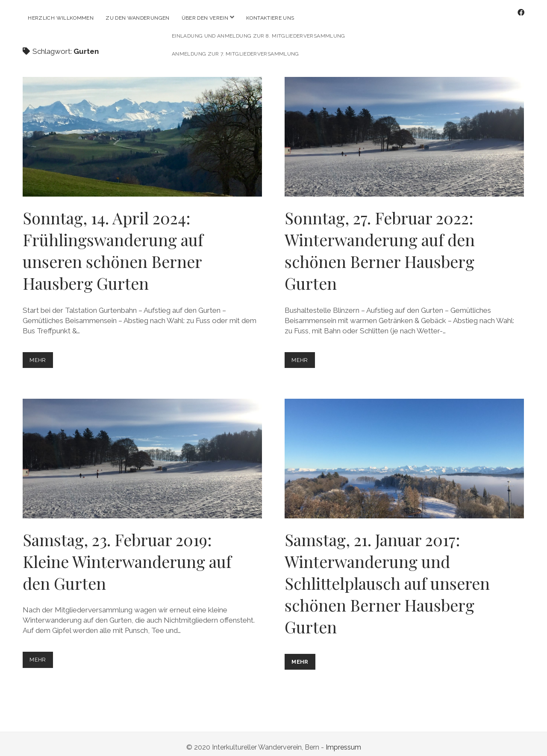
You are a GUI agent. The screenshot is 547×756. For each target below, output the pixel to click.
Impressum (343, 740)
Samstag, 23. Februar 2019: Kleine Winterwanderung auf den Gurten (142, 452)
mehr (41, 355)
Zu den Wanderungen (137, 18)
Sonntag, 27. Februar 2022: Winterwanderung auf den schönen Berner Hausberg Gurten (404, 130)
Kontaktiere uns (270, 18)
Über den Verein (205, 18)
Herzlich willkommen (61, 18)
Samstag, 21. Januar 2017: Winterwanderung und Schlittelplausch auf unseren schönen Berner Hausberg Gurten (404, 452)
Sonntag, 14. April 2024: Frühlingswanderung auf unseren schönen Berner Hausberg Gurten (142, 130)
